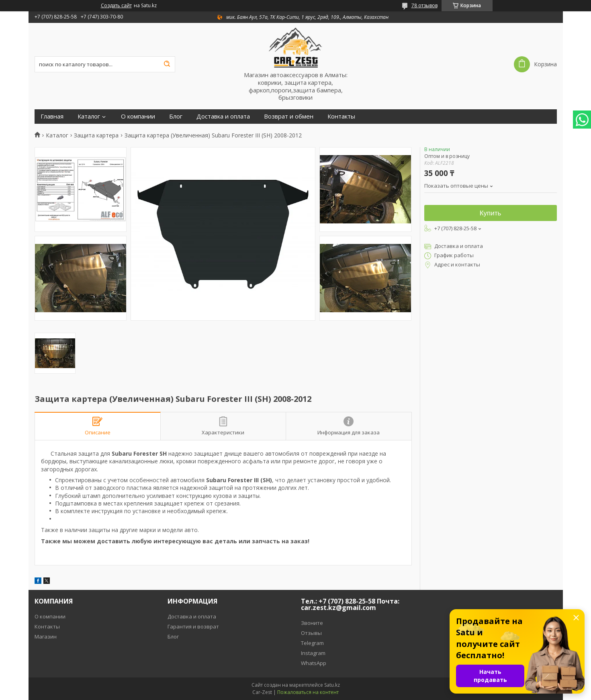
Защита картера (96, 135)
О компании (138, 116)
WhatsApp (314, 663)
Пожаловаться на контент (308, 692)
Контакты (341, 116)
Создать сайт (116, 6)
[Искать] (167, 64)
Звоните (312, 623)
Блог (176, 116)
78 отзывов (424, 5)
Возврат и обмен (289, 116)
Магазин (46, 637)
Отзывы (311, 633)
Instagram (313, 653)
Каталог (89, 116)
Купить (491, 213)
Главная (52, 116)
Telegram (312, 643)
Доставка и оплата (223, 116)
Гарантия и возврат (193, 626)
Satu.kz (332, 685)
